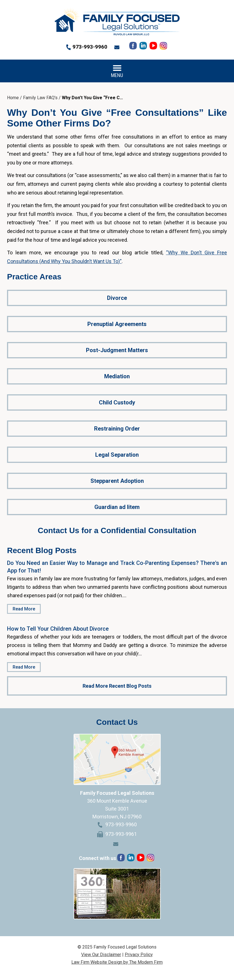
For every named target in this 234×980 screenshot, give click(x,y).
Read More (24, 609)
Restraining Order (117, 429)
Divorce (117, 298)
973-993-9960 (90, 47)
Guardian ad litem (117, 507)
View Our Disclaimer (101, 955)
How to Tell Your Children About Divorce (58, 629)
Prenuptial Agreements (117, 324)
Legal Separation (117, 455)
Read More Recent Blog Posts (117, 686)
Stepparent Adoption (117, 481)
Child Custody (117, 402)
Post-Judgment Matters (117, 350)
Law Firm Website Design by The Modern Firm (117, 962)
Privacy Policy (139, 955)
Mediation (117, 376)
